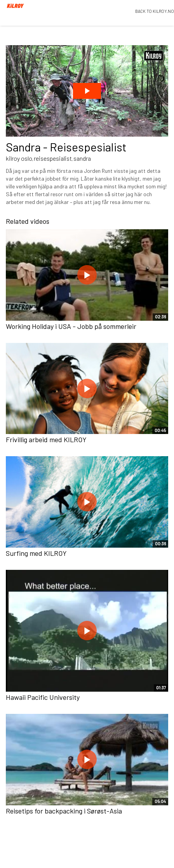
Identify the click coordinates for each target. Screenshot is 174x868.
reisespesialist (53, 158)
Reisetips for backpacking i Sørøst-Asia (64, 811)
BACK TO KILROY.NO (155, 11)
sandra (82, 158)
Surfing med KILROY (36, 553)
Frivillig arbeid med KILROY (46, 439)
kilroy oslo (19, 158)
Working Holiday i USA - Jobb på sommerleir (71, 326)
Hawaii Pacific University (43, 697)
